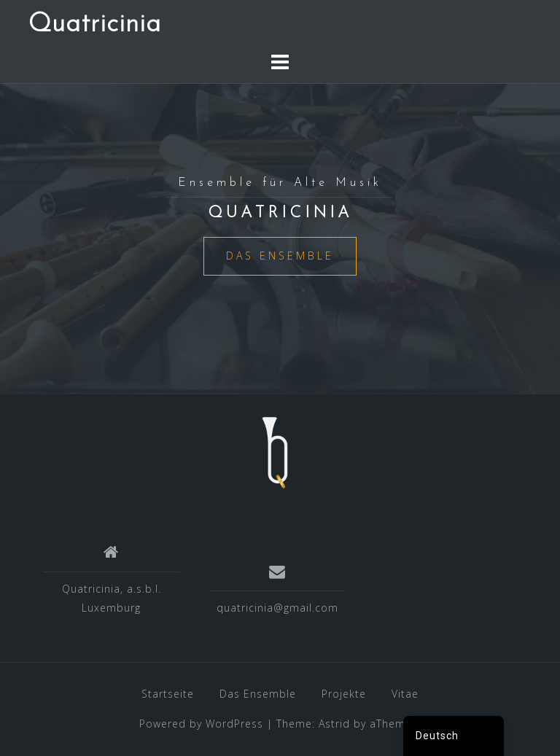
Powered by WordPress (201, 724)
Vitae (405, 694)
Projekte (344, 694)
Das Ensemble (280, 256)
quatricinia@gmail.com (277, 608)
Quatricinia (95, 25)
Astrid (334, 724)
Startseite (168, 694)
